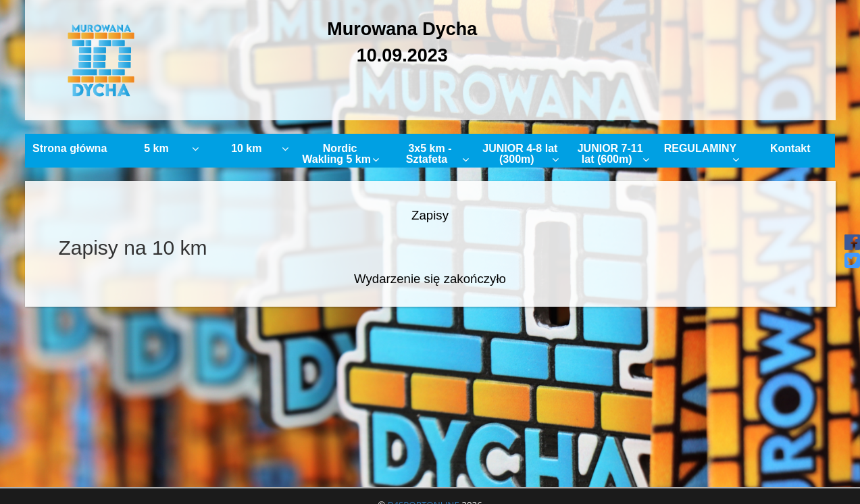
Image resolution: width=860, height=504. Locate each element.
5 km (171, 148)
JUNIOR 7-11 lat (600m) (613, 154)
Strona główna (70, 148)
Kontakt (790, 148)
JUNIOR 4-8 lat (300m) (521, 154)
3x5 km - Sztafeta (437, 154)
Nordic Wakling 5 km (340, 154)
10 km (260, 148)
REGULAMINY (702, 154)
